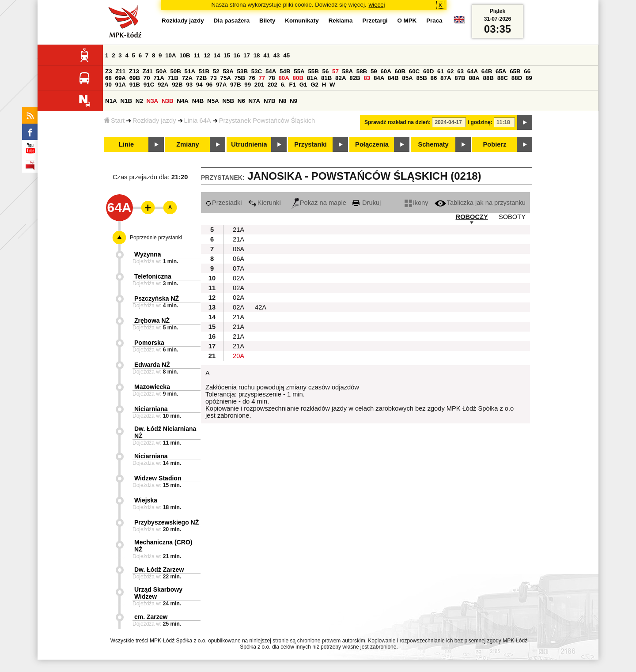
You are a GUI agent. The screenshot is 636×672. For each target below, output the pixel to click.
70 (147, 78)
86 (434, 78)
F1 (292, 85)
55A (299, 71)
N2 (139, 101)
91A (121, 85)
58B (362, 71)
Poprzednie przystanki (156, 238)
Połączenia (372, 144)
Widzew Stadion (158, 478)
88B (488, 78)
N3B (168, 101)
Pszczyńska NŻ (157, 298)
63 (460, 71)
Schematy (433, 144)
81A (312, 78)
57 (335, 71)
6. (283, 85)
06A (238, 249)
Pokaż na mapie (319, 203)
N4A (183, 101)
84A (379, 78)
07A (238, 268)
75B (240, 78)
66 (527, 71)
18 (257, 55)
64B (487, 71)
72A (187, 78)
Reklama (341, 21)
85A (407, 78)
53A (228, 71)
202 (273, 85)
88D (517, 78)
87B (460, 78)
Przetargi (375, 21)
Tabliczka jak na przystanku (480, 203)
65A (501, 71)
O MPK (407, 21)
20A (238, 356)
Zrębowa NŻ (152, 321)
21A (238, 230)
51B (204, 71)
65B (515, 71)
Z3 (109, 71)
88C (503, 78)
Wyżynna (148, 254)
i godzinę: (480, 122)
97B (235, 85)
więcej (377, 5)
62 (451, 71)
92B (177, 85)
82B (355, 78)
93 (189, 85)
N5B (228, 101)
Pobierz (495, 144)
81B (326, 78)
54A (271, 71)
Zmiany (187, 144)
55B (313, 71)
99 (248, 85)
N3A (153, 101)
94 (199, 85)
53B (242, 71)
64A (473, 71)
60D (428, 71)
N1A (111, 101)
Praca (434, 21)
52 (216, 71)
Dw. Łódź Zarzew (159, 570)
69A (121, 78)
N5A (213, 101)
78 (272, 78)
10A (170, 55)
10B (185, 55)
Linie (126, 144)
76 (252, 78)
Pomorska (149, 343)
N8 (282, 101)
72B (201, 78)
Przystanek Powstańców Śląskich (267, 121)
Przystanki (310, 144)
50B (175, 71)
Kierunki (265, 203)
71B (173, 78)
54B (285, 71)
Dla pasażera (232, 21)
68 (108, 78)
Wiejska (146, 500)
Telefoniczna (153, 276)
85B (421, 78)
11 (197, 55)
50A (161, 71)
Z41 (148, 71)
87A (446, 78)
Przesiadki (224, 203)
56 (326, 71)
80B (298, 78)
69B (135, 78)
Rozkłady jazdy (154, 121)
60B (400, 71)
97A (221, 85)
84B (393, 78)
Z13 (134, 71)
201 (259, 85)
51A (190, 71)
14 (217, 55)
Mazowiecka (152, 387)
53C (257, 71)
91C (149, 85)
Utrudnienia (249, 144)
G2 (314, 85)
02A (238, 278)
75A (226, 78)
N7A (255, 101)
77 (262, 78)
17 (247, 55)
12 (207, 55)
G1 (303, 85)
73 (214, 78)
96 (209, 85)
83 (367, 78)
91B (135, 85)
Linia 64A (198, 121)
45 (286, 55)
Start (114, 121)
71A (159, 78)
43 (277, 55)
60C (414, 71)
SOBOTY (512, 217)
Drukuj (367, 203)
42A (261, 307)
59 (374, 71)
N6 (241, 101)
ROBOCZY (472, 217)
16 (237, 55)
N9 (293, 101)
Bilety (267, 21)
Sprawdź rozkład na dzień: (397, 122)
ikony (416, 203)
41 (267, 55)
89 (529, 78)
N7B (270, 101)
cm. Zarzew (151, 617)
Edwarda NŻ (152, 365)
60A (386, 71)
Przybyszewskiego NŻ (167, 522)
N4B (198, 101)
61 (441, 71)
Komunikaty (302, 21)
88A (474, 78)
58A (348, 71)
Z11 (120, 71)
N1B (126, 101)
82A (341, 78)
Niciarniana (151, 409)
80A (284, 78)
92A (163, 85)
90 (108, 85)
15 (227, 55)
